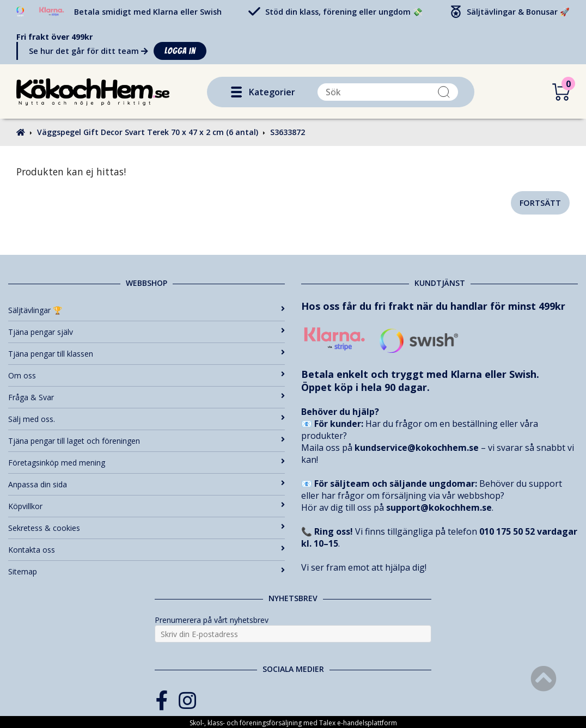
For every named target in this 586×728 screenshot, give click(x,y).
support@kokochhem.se (439, 507)
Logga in (180, 51)
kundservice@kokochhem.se (417, 448)
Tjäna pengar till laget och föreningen (146, 441)
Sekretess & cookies (146, 528)
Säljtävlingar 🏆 (146, 310)
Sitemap (146, 571)
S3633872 (288, 132)
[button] (236, 92)
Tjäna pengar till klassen (146, 354)
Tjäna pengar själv (146, 332)
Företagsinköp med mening (146, 463)
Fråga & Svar (146, 397)
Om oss (146, 375)
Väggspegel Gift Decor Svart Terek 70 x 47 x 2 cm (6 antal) (148, 132)
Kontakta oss (146, 550)
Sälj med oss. (146, 419)
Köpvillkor (146, 506)
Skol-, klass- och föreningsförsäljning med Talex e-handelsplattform (293, 723)
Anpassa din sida (146, 484)
